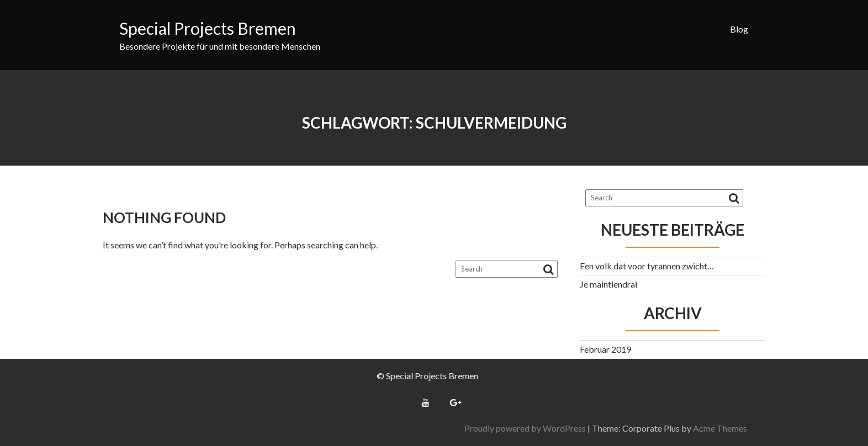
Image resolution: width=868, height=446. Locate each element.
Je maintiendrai (608, 284)
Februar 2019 (605, 349)
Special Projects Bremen (208, 28)
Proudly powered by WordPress (639, 428)
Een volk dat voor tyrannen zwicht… (647, 266)
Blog (739, 29)
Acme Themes (834, 428)
